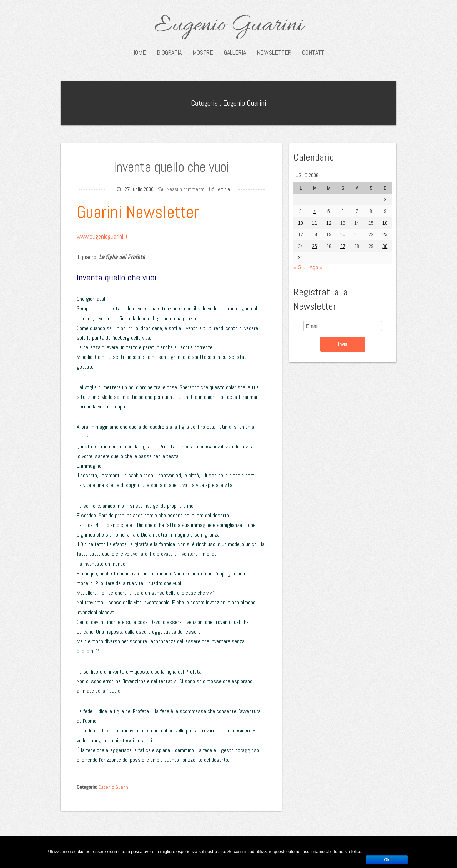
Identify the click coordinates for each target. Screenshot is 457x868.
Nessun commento (186, 189)
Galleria (235, 52)
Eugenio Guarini (229, 26)
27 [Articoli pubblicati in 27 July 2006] (343, 246)
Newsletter (274, 52)
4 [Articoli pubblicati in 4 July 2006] (315, 211)
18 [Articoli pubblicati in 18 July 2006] (315, 234)
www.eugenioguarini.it (102, 237)
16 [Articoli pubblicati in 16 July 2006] (385, 223)
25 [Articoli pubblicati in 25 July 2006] (315, 246)
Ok (387, 860)
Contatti (314, 52)
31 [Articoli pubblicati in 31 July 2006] (301, 258)
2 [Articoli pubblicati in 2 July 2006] (385, 199)
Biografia (169, 52)
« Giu (299, 267)
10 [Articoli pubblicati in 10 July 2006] (301, 223)
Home (139, 52)
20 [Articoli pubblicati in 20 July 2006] (343, 234)
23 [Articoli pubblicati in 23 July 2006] (385, 234)
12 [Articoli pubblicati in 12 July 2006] (329, 223)
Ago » (316, 267)
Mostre (203, 52)
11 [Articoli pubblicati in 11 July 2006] (315, 223)
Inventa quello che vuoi (171, 167)
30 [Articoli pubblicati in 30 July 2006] (385, 246)
